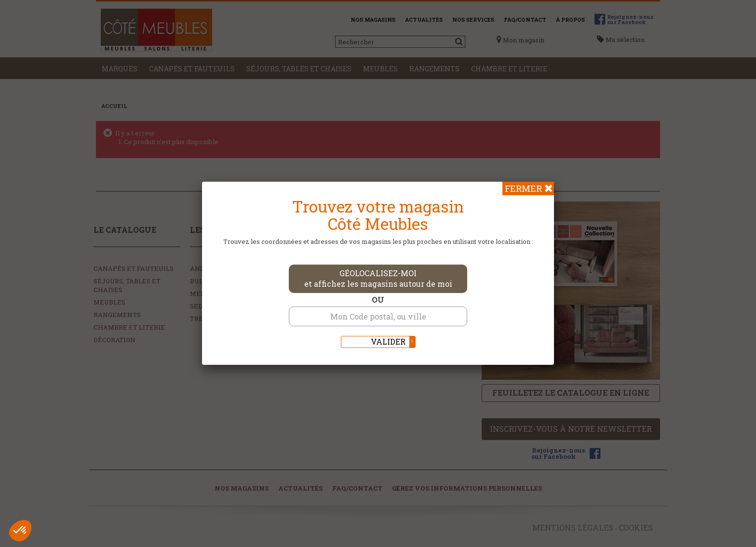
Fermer (523, 188)
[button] (20, 531)
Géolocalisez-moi (378, 279)
